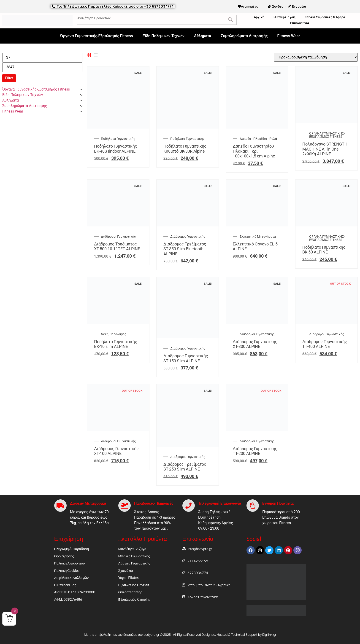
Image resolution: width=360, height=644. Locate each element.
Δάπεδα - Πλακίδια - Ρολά (258, 139)
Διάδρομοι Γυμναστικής (118, 237)
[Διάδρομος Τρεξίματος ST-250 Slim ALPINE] (188, 445)
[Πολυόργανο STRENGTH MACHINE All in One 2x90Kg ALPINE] (326, 122)
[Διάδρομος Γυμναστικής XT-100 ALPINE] (118, 430)
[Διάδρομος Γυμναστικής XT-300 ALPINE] (257, 323)
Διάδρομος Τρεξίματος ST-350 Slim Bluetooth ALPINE (185, 249)
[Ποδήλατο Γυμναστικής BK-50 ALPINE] (326, 225)
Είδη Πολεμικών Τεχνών (164, 36)
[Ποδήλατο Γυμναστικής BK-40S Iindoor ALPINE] (118, 127)
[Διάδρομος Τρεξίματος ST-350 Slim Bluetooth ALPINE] (188, 225)
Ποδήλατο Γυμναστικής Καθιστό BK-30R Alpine (185, 149)
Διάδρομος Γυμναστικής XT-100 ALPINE (116, 451)
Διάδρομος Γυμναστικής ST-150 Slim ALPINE (186, 358)
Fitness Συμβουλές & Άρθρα (325, 17)
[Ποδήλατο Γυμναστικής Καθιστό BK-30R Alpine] (188, 127)
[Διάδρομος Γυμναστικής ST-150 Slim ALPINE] (188, 337)
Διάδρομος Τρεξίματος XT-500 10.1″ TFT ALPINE (117, 246)
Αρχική (259, 17)
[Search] (231, 20)
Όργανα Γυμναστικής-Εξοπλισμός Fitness (96, 36)
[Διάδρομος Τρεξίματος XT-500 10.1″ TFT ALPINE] (118, 225)
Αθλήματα (203, 36)
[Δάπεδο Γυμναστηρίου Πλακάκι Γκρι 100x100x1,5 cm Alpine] (257, 127)
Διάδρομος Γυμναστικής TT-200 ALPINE (255, 451)
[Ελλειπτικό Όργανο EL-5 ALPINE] (257, 225)
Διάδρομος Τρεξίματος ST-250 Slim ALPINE (185, 467)
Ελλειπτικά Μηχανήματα (258, 237)
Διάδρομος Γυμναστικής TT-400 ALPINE (325, 344)
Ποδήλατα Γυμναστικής (118, 139)
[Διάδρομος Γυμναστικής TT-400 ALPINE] (326, 323)
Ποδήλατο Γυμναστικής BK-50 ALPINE (324, 250)
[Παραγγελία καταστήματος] (316, 57)
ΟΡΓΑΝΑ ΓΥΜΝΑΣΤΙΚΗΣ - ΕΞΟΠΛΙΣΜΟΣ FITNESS (327, 135)
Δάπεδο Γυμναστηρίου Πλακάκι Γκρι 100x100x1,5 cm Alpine (254, 151)
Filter (9, 78)
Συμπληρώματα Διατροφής (244, 36)
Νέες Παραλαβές (114, 334)
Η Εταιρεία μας (284, 17)
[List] (96, 55)
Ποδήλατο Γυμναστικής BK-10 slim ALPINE (116, 344)
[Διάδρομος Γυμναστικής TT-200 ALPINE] (257, 430)
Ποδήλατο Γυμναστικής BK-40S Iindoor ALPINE (116, 149)
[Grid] (89, 55)
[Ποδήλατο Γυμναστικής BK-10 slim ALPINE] (118, 323)
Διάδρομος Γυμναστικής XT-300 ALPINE (255, 344)
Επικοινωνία (300, 23)
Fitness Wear (288, 36)
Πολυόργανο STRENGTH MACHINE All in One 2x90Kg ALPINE (325, 149)
